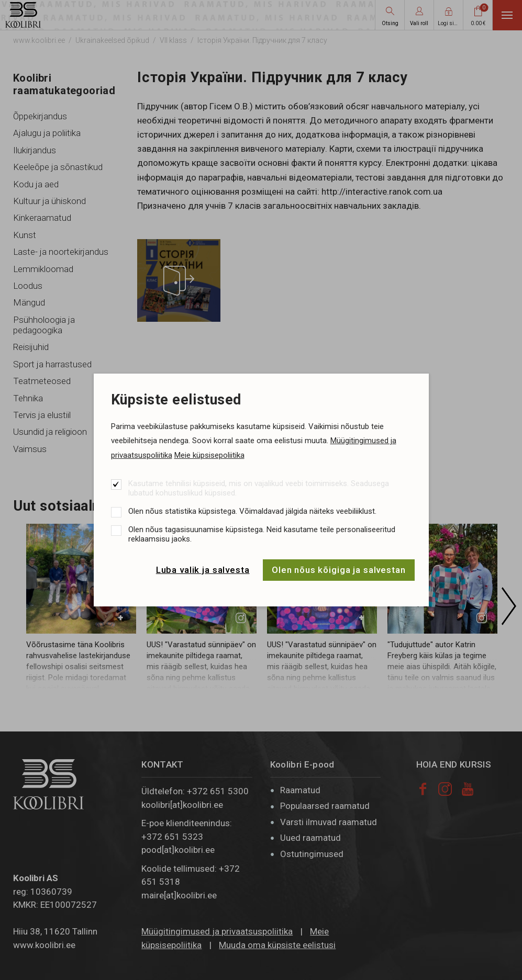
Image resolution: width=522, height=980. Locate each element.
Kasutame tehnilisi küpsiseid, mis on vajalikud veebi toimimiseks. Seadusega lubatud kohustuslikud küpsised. (259, 488)
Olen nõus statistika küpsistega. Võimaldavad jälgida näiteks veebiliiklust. (252, 511)
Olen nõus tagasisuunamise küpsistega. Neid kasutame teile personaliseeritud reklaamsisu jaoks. (262, 534)
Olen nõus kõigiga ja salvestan (339, 570)
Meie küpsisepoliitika (209, 455)
